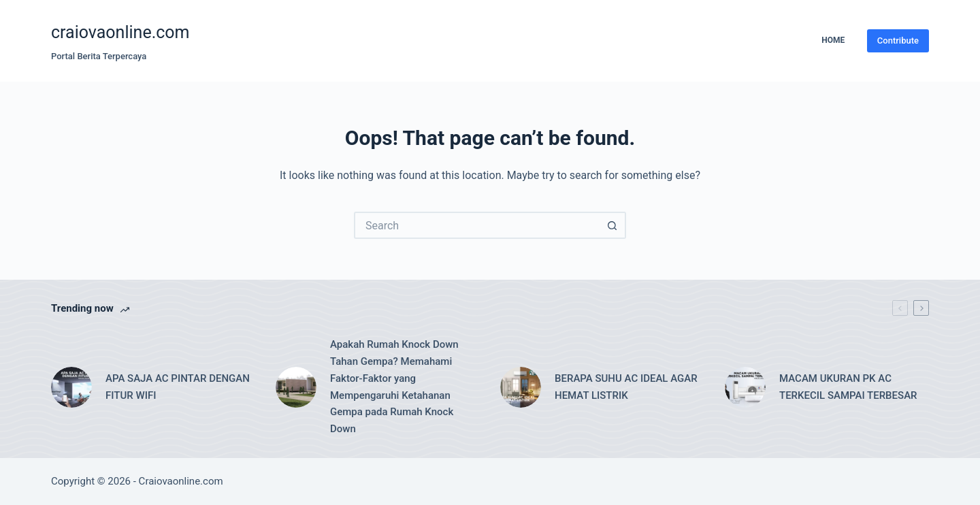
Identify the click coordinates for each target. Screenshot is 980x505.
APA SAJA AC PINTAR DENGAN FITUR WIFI (178, 387)
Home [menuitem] (833, 40)
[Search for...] (476, 225)
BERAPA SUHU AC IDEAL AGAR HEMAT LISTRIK (626, 387)
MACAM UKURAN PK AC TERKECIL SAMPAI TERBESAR (848, 387)
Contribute (898, 40)
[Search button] (612, 225)
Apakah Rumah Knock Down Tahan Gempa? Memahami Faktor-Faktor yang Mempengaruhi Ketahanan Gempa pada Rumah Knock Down (394, 387)
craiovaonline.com (120, 32)
